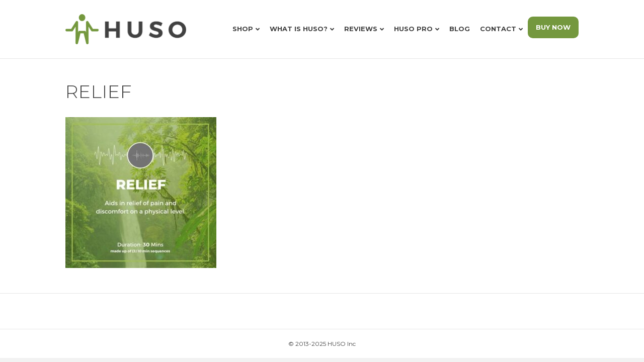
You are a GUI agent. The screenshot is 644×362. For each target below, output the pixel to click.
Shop (243, 29)
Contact (498, 29)
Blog (460, 29)
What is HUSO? (299, 29)
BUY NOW (553, 27)
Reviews (361, 29)
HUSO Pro (413, 29)
